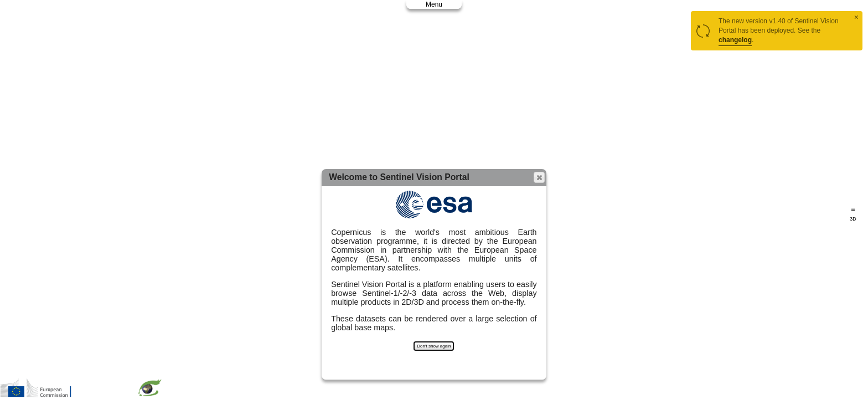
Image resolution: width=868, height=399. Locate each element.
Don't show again (434, 346)
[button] (539, 177)
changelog (735, 40)
